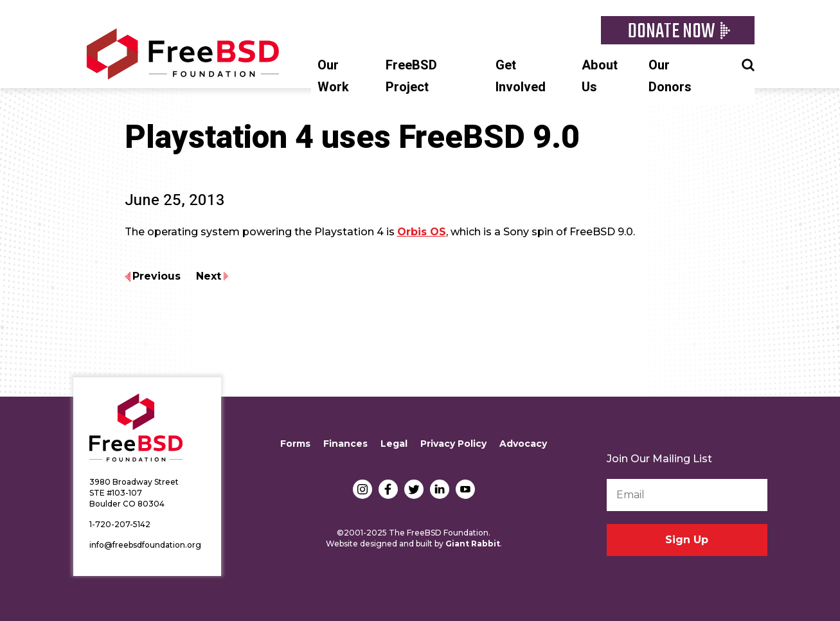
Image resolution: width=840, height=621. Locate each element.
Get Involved (521, 76)
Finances (345, 444)
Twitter (414, 489)
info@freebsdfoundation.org (145, 545)
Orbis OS (422, 232)
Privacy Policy (453, 444)
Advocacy (523, 444)
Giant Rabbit (473, 544)
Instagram (362, 489)
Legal (394, 444)
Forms (295, 444)
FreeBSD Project (411, 76)
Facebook (388, 489)
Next (209, 276)
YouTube (465, 489)
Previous (156, 276)
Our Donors (670, 76)
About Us (600, 76)
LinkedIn (440, 489)
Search (748, 64)
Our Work (333, 76)
